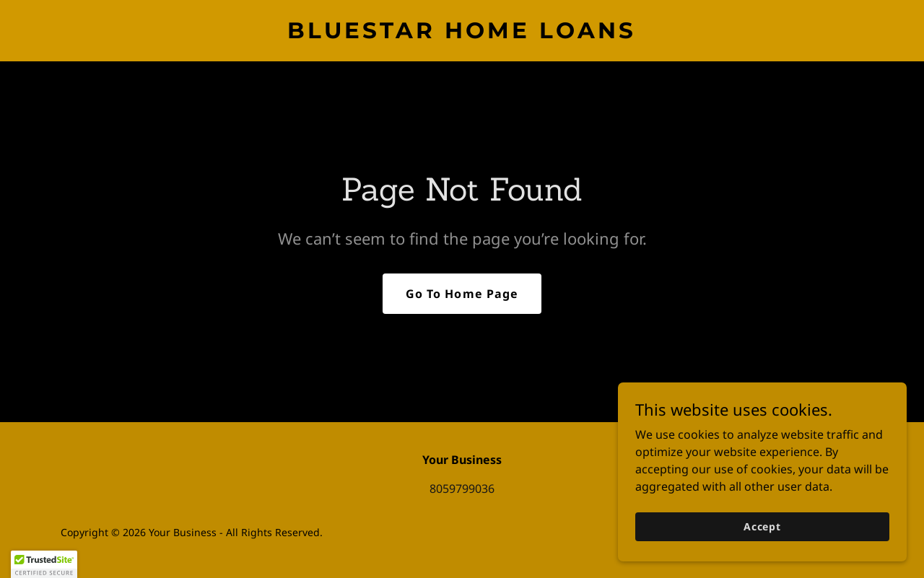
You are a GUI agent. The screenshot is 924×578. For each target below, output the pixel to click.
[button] (44, 564)
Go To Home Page (462, 294)
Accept (762, 526)
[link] (462, 34)
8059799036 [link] (462, 489)
